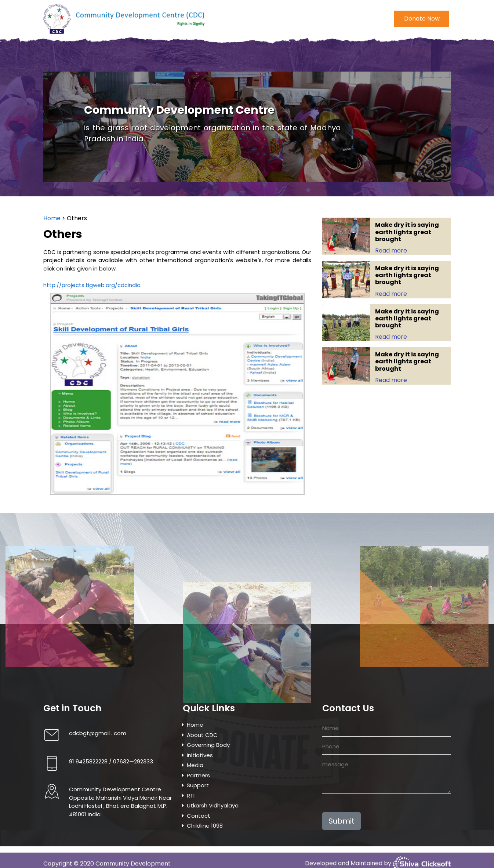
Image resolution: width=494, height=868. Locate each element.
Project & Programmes (256, 57)
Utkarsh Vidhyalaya (321, 57)
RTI (191, 796)
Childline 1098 (403, 57)
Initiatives (180, 57)
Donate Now (422, 17)
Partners (198, 775)
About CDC (93, 57)
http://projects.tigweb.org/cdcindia (81, 285)
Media (209, 57)
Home (62, 57)
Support (198, 785)
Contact (366, 57)
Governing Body (138, 57)
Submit (342, 821)
